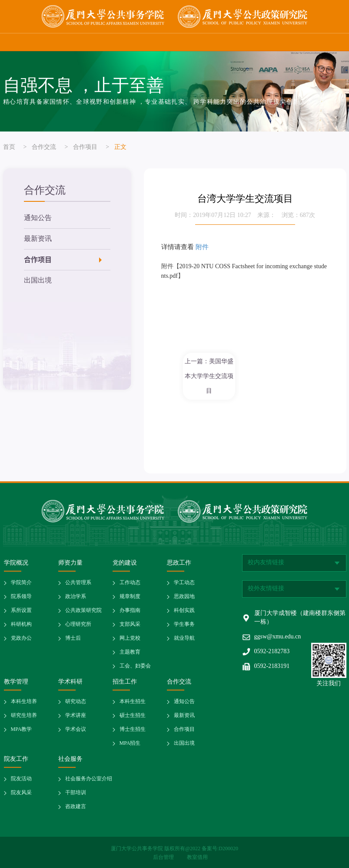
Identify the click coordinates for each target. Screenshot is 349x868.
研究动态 (76, 702)
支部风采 (130, 624)
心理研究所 (78, 624)
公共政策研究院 (83, 610)
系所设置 (21, 610)
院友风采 (21, 793)
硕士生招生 (133, 715)
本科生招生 (133, 702)
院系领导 (21, 597)
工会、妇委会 (135, 666)
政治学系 (76, 597)
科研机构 (21, 624)
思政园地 (184, 597)
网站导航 (333, 42)
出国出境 (38, 281)
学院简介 (21, 583)
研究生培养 (24, 715)
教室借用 (197, 857)
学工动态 (184, 583)
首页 (9, 147)
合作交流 (44, 147)
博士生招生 (133, 729)
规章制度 (130, 597)
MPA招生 (130, 743)
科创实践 (184, 610)
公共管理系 (78, 583)
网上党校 (130, 638)
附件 (202, 247)
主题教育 (130, 652)
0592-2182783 (272, 652)
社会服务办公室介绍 (89, 779)
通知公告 (38, 218)
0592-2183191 (272, 666)
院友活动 (21, 779)
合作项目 (85, 147)
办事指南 (130, 610)
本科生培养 (24, 702)
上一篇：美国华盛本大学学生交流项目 (209, 376)
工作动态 (130, 583)
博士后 (73, 638)
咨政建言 (76, 807)
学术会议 (76, 729)
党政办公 (21, 638)
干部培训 (76, 793)
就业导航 (184, 638)
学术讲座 (76, 715)
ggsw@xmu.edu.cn (278, 637)
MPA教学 (22, 729)
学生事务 (184, 624)
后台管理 (164, 857)
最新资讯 (38, 239)
